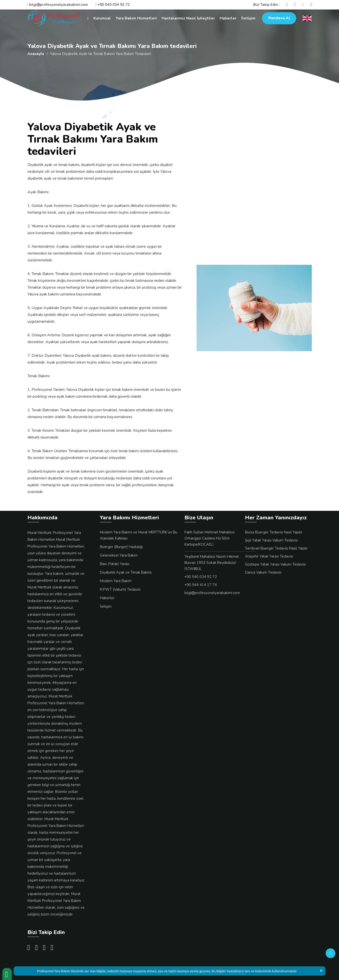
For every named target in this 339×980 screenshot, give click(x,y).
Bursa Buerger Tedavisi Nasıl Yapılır (274, 532)
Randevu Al (279, 18)
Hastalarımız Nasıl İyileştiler (188, 18)
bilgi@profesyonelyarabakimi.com (57, 5)
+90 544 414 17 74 (201, 585)
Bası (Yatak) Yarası (115, 564)
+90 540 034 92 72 (113, 5)
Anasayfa (36, 54)
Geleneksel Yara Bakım (119, 555)
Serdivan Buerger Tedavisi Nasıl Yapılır (276, 548)
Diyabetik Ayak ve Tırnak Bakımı (126, 572)
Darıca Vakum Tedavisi (263, 572)
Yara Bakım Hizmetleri (136, 18)
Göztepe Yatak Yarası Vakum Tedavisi (275, 564)
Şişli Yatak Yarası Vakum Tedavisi (271, 540)
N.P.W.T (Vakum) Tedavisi (120, 589)
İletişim (248, 18)
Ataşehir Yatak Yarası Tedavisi (269, 556)
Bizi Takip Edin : (266, 5)
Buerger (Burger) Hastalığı (121, 547)
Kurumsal (102, 18)
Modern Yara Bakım (116, 581)
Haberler (228, 18)
